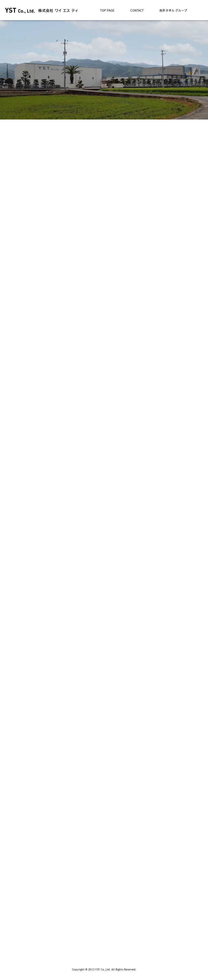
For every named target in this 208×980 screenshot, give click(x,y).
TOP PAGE (107, 10)
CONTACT (137, 10)
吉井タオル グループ (173, 10)
